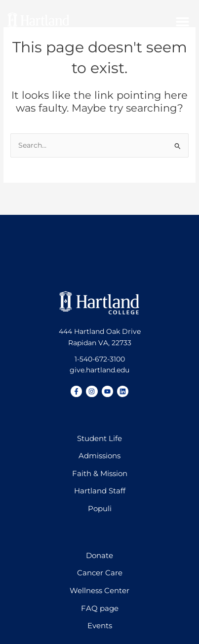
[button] (183, 22)
